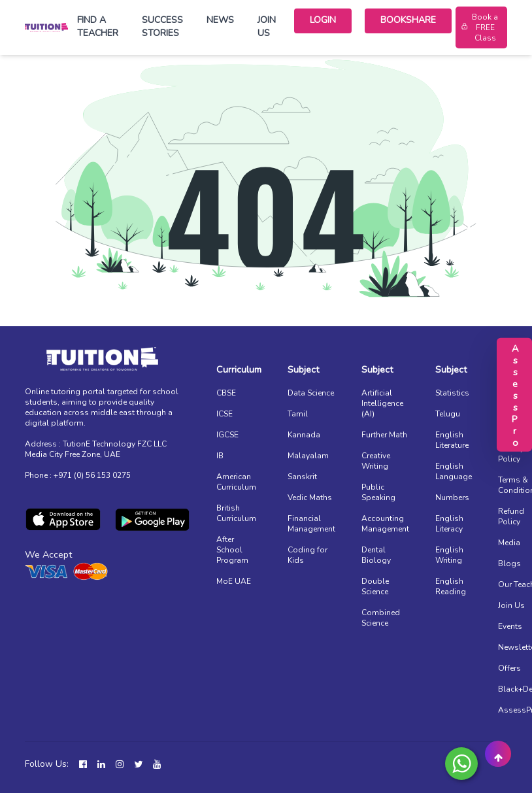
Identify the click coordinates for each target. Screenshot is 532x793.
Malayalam (308, 456)
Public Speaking (378, 492)
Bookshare (408, 20)
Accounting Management (385, 524)
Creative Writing (376, 461)
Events (510, 626)
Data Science (311, 393)
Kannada (304, 435)
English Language (454, 471)
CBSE (226, 393)
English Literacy (449, 524)
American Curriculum (236, 482)
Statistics (452, 393)
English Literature (452, 440)
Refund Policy (511, 516)
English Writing (449, 555)
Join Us (267, 26)
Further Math (384, 435)
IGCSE (227, 435)
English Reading (451, 586)
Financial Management (311, 524)
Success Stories (162, 26)
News (220, 20)
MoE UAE (234, 581)
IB (220, 456)
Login (323, 20)
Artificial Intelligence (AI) (382, 403)
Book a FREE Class (479, 27)
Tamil (298, 414)
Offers (509, 668)
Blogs (509, 564)
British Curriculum (236, 513)
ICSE (224, 414)
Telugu (448, 414)
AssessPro (515, 394)
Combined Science (381, 618)
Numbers (452, 498)
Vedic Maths (310, 498)
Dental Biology (376, 555)
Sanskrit (302, 477)
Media (509, 543)
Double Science (375, 586)
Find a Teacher (98, 26)
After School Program (232, 550)
